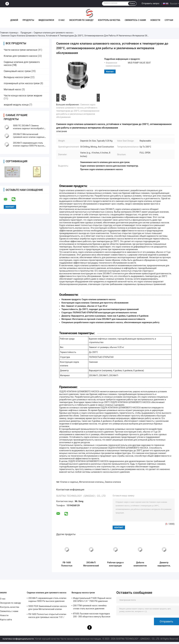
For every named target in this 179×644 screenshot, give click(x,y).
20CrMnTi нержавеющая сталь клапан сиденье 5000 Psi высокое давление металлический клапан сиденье (47, 600)
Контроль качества (109, 20)
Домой (14, 20)
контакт (110, 72)
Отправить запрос (151, 3)
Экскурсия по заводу (81, 20)
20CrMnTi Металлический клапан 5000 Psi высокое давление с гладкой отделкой (91, 564)
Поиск (132, 4)
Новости (155, 20)
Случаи (169, 20)
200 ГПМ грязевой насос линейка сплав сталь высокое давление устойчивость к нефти (90, 608)
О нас (62, 20)
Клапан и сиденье (69, 482)
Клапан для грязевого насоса (20, 56)
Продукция (26, 33)
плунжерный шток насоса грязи (22, 83)
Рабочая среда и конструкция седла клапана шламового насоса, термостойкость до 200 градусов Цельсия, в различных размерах (115, 564)
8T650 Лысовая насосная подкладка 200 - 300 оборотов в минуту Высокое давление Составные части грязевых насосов (92, 616)
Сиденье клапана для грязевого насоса (53, 33)
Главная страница (9, 33)
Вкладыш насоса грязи (17, 77)
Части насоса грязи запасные (21, 50)
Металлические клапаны (91, 482)
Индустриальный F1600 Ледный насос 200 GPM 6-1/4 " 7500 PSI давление (92, 600)
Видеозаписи (46, 20)
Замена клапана (113, 482)
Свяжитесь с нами (135, 20)
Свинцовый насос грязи (17, 71)
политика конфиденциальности (18, 639)
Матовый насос (13, 89)
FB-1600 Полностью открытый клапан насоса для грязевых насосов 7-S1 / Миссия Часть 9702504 (67, 564)
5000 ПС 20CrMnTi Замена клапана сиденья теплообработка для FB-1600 (30, 128)
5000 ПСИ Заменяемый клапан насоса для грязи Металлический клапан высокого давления (48, 608)
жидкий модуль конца (16, 105)
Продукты (28, 20)
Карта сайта (6, 620)
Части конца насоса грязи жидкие (23, 96)
